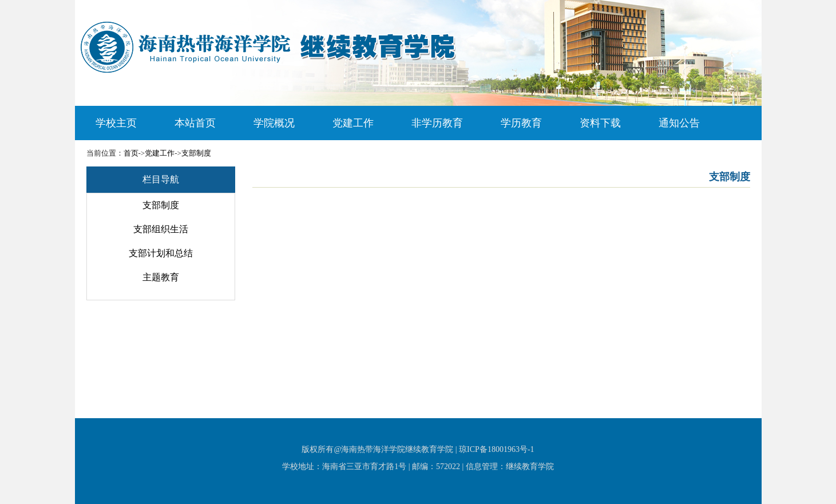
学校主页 (116, 123)
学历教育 (521, 123)
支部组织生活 (161, 229)
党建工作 (353, 123)
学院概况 (274, 123)
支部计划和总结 (161, 253)
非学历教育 (437, 123)
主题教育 (161, 277)
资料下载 (600, 123)
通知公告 (679, 123)
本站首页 (195, 123)
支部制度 (196, 153)
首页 (131, 153)
